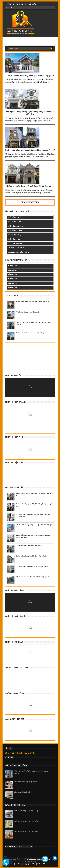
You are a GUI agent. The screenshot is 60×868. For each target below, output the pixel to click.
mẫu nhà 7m (12, 283)
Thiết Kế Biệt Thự (14, 463)
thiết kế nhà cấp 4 (15, 230)
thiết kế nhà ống (15, 222)
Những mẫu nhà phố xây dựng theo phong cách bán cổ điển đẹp (30, 113)
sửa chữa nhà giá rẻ (16, 248)
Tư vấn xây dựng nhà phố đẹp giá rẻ (29, 312)
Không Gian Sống (15, 693)
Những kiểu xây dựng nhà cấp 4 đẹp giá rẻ (31, 556)
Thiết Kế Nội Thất (14, 642)
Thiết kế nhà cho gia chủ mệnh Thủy (26, 811)
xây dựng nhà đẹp (15, 243)
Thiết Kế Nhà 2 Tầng (15, 402)
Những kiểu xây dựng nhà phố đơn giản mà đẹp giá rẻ (30, 186)
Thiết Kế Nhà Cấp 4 (15, 591)
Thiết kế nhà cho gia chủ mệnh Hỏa (26, 832)
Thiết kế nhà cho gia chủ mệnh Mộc (26, 821)
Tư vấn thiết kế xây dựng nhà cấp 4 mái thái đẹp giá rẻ (30, 76)
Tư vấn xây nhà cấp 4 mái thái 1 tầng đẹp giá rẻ (32, 577)
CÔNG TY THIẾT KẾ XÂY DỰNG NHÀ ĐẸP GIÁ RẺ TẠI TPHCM (36, 859)
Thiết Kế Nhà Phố (14, 437)
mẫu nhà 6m (12, 279)
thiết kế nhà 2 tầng (15, 226)
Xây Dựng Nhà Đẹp (15, 719)
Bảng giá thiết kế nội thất (22, 792)
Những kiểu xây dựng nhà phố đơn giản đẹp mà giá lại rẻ (30, 150)
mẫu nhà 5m (12, 275)
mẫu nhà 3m (12, 266)
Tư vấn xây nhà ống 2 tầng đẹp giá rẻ (29, 546)
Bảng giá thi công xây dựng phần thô (26, 782)
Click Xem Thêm (30, 202)
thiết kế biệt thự (14, 235)
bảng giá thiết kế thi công (18, 252)
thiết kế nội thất (14, 239)
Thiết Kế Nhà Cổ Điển (16, 616)
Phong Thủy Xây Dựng (17, 668)
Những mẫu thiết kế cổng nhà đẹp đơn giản (31, 333)
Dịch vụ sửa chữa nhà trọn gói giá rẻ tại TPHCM (33, 302)
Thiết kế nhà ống (14, 376)
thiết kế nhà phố (14, 217)
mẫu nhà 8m (12, 288)
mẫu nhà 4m (12, 270)
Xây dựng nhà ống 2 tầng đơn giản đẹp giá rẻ (32, 566)
